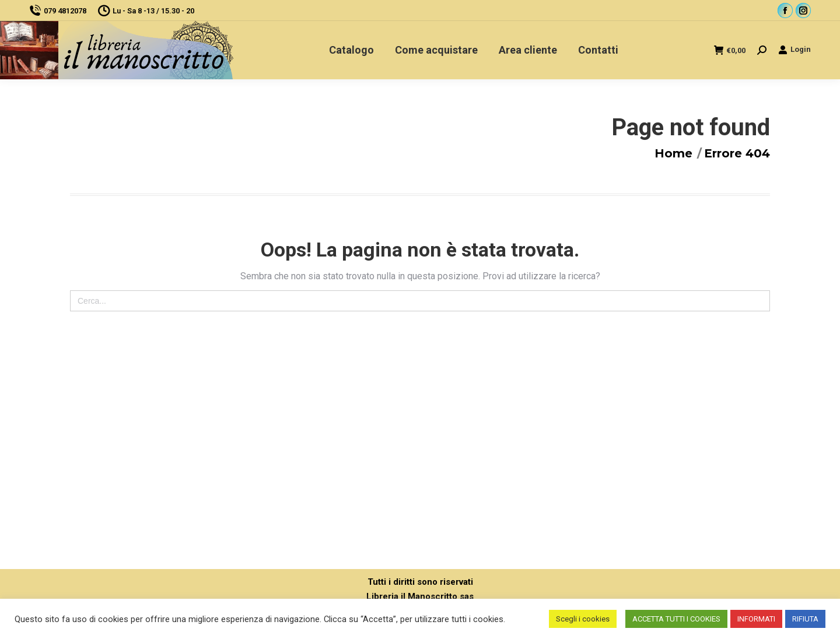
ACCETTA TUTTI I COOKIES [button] (676, 619)
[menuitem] (351, 50)
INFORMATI (756, 619)
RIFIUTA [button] (805, 619)
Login (794, 50)
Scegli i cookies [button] (583, 619)
